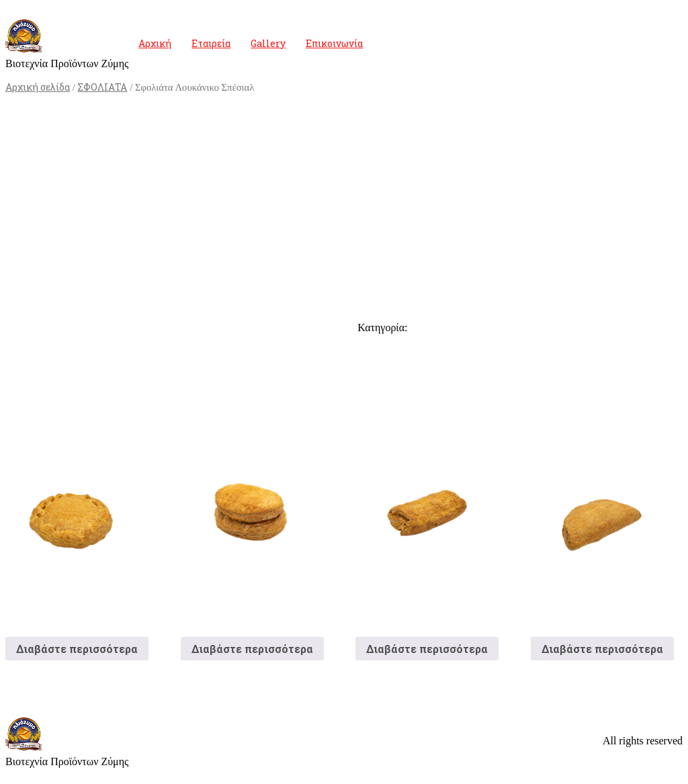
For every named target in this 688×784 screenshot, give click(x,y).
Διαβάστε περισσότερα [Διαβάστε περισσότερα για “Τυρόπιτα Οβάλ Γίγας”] (252, 649)
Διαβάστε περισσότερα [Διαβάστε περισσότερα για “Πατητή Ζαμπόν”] (77, 649)
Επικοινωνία (334, 43)
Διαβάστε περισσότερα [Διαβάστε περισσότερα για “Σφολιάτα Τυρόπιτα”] (602, 649)
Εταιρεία (211, 43)
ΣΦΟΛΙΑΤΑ (102, 87)
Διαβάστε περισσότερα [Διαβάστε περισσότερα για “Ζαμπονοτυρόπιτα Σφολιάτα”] (427, 649)
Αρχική (155, 43)
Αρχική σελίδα (38, 87)
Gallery (268, 43)
